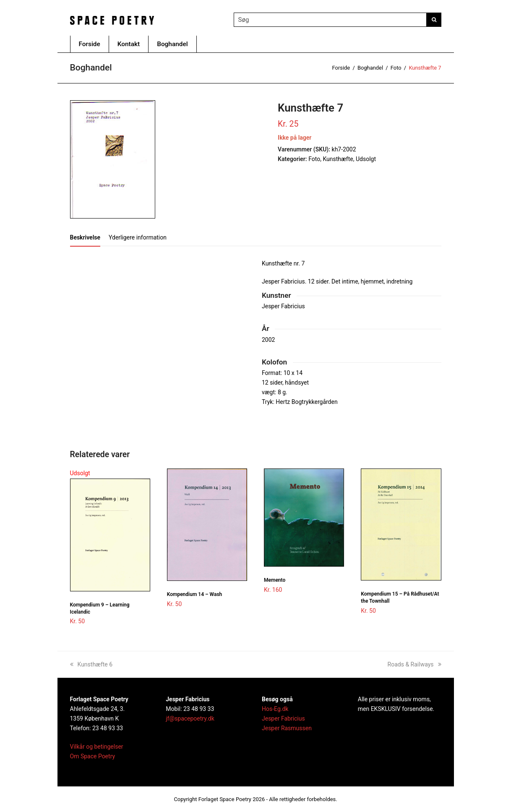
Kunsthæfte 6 (91, 664)
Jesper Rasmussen (287, 728)
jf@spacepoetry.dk (190, 718)
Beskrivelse (85, 237)
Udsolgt (366, 159)
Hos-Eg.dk (275, 709)
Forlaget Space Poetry (225, 799)
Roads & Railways (415, 664)
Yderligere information (138, 237)
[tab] (85, 237)
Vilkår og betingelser (97, 747)
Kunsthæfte (338, 159)
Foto (314, 159)
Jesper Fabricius (283, 718)
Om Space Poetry (93, 756)
